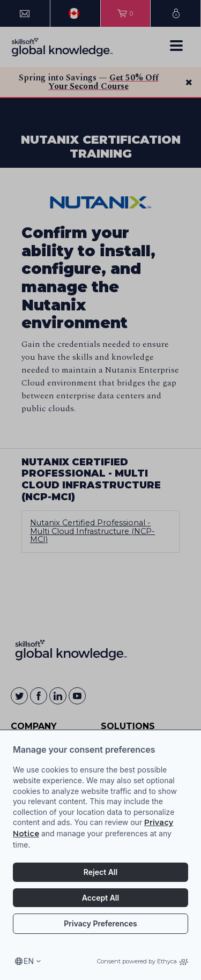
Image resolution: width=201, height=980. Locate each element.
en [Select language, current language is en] (29, 961)
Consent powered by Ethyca (143, 961)
